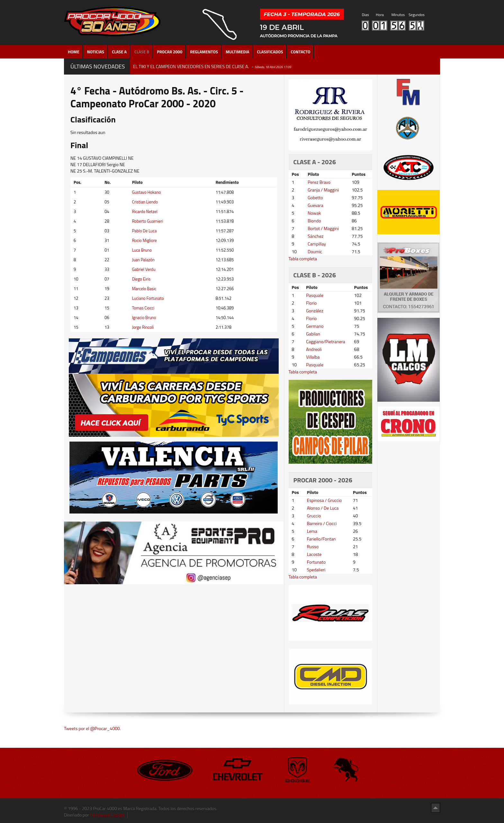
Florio (311, 303)
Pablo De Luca (144, 231)
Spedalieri (316, 570)
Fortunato (316, 562)
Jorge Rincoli (143, 327)
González (315, 311)
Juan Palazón (143, 260)
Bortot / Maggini (323, 228)
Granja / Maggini (323, 190)
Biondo (314, 221)
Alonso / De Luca (323, 508)
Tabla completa (303, 259)
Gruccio (314, 516)
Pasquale (315, 295)
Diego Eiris (141, 279)
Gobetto (315, 197)
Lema (312, 531)
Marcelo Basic (144, 289)
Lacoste (314, 554)
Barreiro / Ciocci (322, 523)
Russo (313, 546)
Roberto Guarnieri (148, 221)
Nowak (314, 213)
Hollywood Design (107, 815)
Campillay (317, 244)
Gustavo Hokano (147, 192)
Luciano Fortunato (148, 298)
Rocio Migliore (144, 240)
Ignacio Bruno (144, 318)
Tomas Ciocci (143, 308)
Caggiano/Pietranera (325, 341)
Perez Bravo (319, 182)
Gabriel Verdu (144, 269)
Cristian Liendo (145, 202)
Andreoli (314, 349)
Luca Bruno (142, 250)
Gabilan (313, 334)
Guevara (315, 205)
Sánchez (315, 236)
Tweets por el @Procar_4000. (92, 728)
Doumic (315, 251)
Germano (315, 326)
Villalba (313, 357)
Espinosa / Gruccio (324, 500)
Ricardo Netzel (145, 211)
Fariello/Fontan (321, 539)
